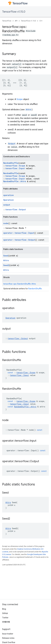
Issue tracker (8, 634)
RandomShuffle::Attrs (15, 181)
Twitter (5, 618)
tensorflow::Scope (15, 166)
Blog (4, 609)
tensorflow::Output (16, 210)
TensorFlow (7, 21)
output (7, 205)
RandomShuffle (11, 163)
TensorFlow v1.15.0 (14, 12)
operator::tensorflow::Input (19, 233)
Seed (6, 256)
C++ (41, 21)
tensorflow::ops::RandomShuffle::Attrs (20, 284)
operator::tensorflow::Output (19, 240)
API (16, 21)
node (6, 223)
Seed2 (6, 265)
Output (12, 144)
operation (8, 195)
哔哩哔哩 (6, 622)
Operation (8, 200)
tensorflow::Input (15, 168)
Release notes (8, 638)
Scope (20, 99)
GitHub (5, 613)
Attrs (28, 110)
